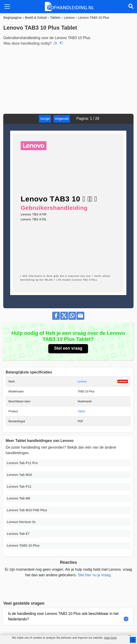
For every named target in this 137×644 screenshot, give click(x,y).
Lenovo (82, 382)
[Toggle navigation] (7, 6)
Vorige (45, 119)
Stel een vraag (68, 348)
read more (110, 638)
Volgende (62, 119)
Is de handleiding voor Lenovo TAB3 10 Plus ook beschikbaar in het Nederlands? (63, 616)
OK (133, 640)
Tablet (81, 411)
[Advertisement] (68, 79)
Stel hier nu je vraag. (95, 575)
